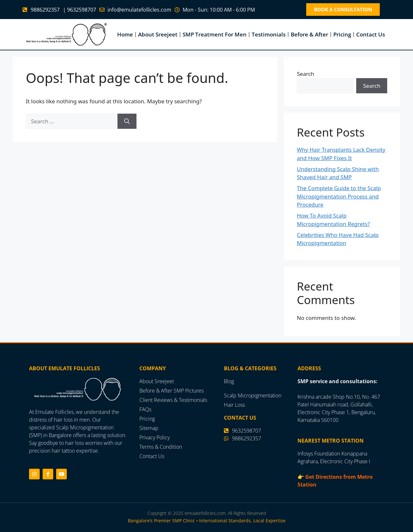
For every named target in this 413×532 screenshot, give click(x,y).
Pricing (342, 34)
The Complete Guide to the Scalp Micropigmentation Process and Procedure (339, 196)
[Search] (127, 121)
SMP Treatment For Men (215, 34)
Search (306, 74)
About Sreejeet (158, 34)
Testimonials (269, 34)
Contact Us (371, 34)
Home (125, 34)
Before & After (309, 34)
